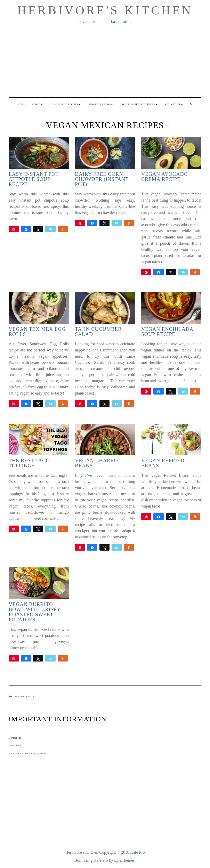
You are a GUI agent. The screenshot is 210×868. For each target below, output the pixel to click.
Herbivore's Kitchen (105, 10)
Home (21, 104)
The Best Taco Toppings (29, 463)
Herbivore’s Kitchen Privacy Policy (28, 753)
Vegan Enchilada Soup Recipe (167, 332)
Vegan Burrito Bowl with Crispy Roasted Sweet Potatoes (35, 612)
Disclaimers (15, 745)
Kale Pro (138, 852)
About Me (38, 104)
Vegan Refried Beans (163, 463)
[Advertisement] (105, 60)
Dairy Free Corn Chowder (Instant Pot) (102, 179)
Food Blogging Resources (139, 104)
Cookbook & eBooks (101, 104)
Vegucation (174, 104)
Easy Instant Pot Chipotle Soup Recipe (34, 179)
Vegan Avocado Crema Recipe (165, 177)
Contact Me (15, 738)
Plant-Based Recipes (66, 104)
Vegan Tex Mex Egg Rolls (37, 332)
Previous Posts (25, 696)
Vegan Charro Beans (96, 463)
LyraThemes (124, 860)
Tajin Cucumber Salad (98, 332)
